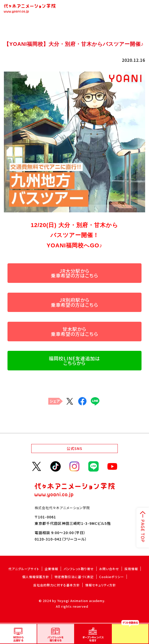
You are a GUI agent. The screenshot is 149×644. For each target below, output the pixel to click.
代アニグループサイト (24, 569)
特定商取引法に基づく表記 (74, 577)
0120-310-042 (48, 539)
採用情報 (131, 569)
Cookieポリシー (112, 577)
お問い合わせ (109, 569)
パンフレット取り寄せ (79, 569)
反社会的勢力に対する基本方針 (57, 585)
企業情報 (51, 569)
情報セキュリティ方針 (101, 585)
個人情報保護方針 (36, 577)
